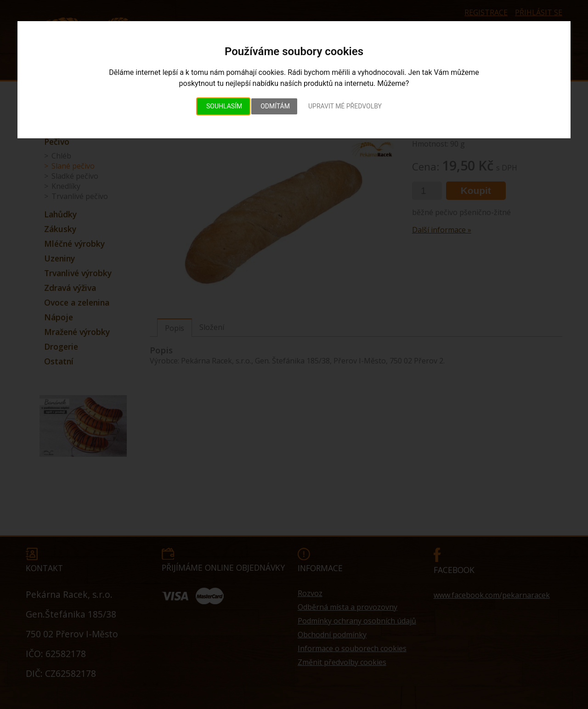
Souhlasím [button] (224, 106)
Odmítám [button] (275, 106)
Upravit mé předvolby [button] (345, 106)
